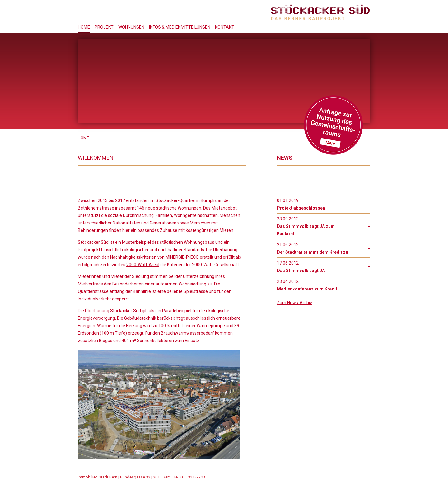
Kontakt (225, 27)
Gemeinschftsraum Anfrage (333, 125)
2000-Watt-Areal (143, 265)
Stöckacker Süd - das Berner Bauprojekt (321, 12)
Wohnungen (131, 27)
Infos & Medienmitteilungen (180, 27)
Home (84, 27)
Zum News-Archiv (294, 303)
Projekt (104, 27)
